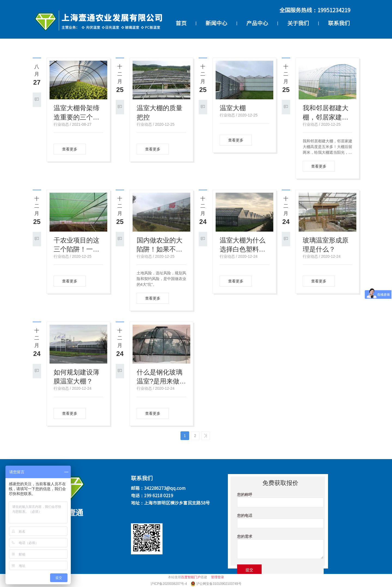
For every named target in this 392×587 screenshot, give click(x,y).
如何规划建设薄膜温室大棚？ (76, 377)
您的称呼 (245, 494)
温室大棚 (233, 108)
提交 (249, 570)
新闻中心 (216, 23)
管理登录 (218, 577)
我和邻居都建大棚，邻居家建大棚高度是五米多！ (326, 113)
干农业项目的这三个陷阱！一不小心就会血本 (76, 245)
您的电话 (245, 515)
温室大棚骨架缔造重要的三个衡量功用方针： (76, 113)
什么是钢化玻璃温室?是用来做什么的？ (161, 377)
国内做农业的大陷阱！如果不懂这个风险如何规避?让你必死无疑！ (160, 245)
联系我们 (339, 23)
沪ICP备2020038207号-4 (169, 584)
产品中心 (257, 23)
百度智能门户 (191, 577)
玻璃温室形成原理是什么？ (326, 245)
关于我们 (298, 23)
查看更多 (70, 149)
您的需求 (245, 536)
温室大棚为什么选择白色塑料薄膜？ (243, 245)
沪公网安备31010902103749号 (219, 584)
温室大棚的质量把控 (160, 113)
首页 (181, 23)
